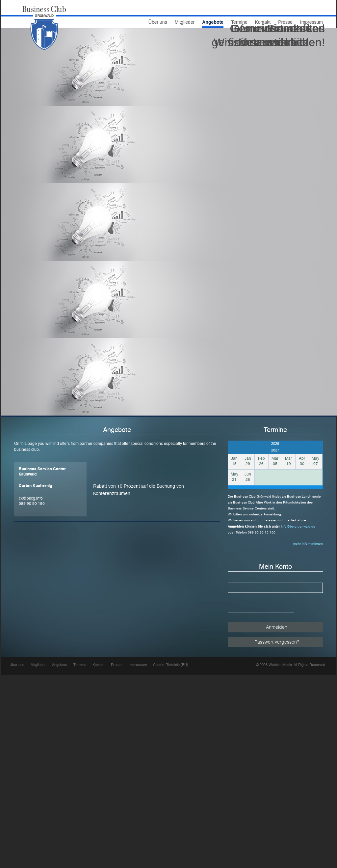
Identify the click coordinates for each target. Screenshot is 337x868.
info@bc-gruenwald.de (298, 526)
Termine (80, 665)
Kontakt (99, 665)
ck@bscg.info (31, 498)
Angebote (60, 665)
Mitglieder (185, 22)
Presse (117, 665)
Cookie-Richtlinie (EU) (171, 665)
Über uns (158, 22)
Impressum (138, 665)
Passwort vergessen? (277, 642)
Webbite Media (280, 665)
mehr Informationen (308, 544)
